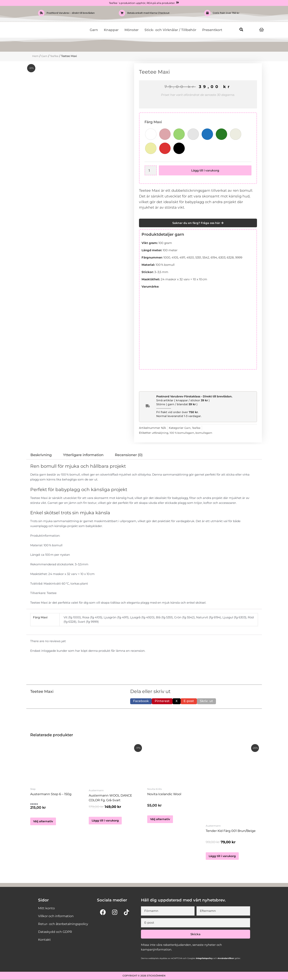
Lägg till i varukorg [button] (106, 821)
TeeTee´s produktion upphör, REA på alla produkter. (142, 3)
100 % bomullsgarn (184, 433)
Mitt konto (46, 909)
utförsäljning (161, 433)
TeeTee (55, 56)
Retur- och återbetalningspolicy (63, 925)
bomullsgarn (207, 433)
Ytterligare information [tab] (83, 455)
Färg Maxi (153, 122)
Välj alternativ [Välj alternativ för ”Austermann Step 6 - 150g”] (43, 823)
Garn (94, 30)
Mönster (132, 30)
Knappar (111, 30)
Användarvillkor (225, 959)
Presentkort (212, 30)
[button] (241, 30)
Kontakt (44, 940)
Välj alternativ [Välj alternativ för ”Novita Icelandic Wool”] (160, 821)
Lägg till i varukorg (205, 171)
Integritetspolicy (204, 959)
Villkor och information (56, 917)
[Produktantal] (151, 171)
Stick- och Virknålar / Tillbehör (170, 30)
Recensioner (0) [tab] (129, 455)
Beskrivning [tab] (41, 455)
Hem (36, 56)
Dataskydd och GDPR (55, 932)
